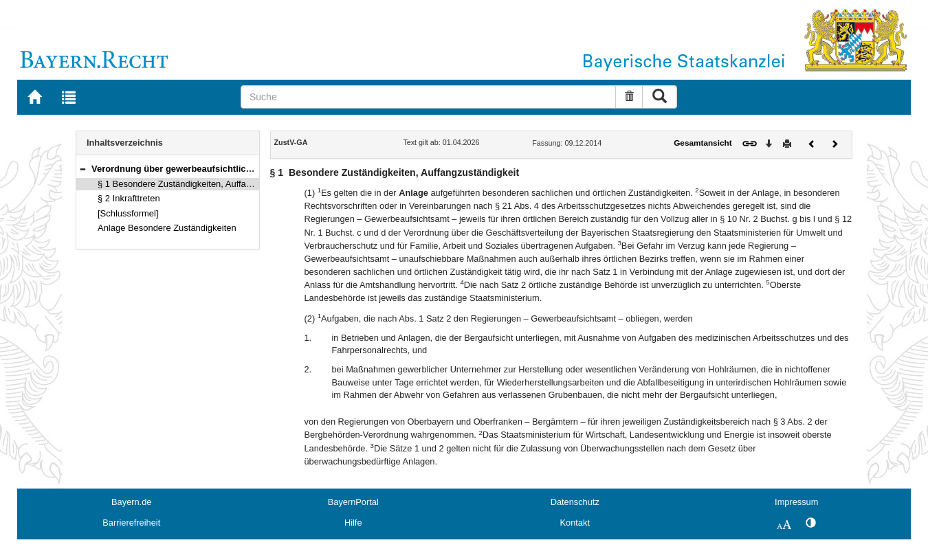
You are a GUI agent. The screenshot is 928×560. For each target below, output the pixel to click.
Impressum (796, 502)
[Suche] (428, 97)
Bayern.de (131, 502)
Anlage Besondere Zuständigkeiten (167, 228)
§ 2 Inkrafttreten (129, 198)
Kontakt (575, 523)
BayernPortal (353, 502)
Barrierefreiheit (131, 523)
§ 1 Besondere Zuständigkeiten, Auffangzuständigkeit (203, 184)
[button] (82, 169)
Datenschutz (575, 502)
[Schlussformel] (128, 213)
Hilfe (353, 523)
